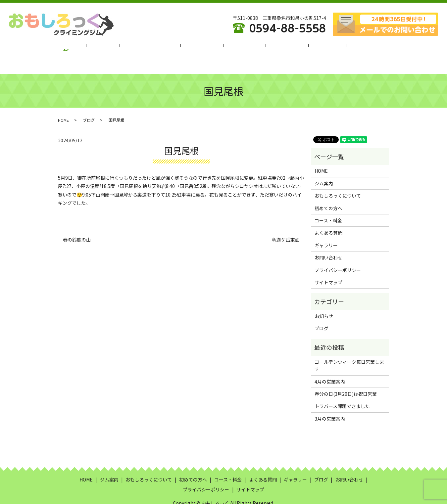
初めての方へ (204, 47)
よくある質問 (278, 47)
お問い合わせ (328, 241)
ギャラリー (313, 47)
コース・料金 (241, 47)
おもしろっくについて (158, 47)
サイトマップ (328, 266)
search (364, 48)
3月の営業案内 (330, 402)
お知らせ (324, 300)
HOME (91, 47)
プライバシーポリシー (338, 254)
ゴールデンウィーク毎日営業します (349, 349)
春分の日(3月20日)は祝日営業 (346, 378)
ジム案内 (116, 47)
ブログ (340, 47)
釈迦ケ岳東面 (286, 224)
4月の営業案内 (330, 365)
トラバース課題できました (342, 390)
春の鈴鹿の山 (77, 224)
